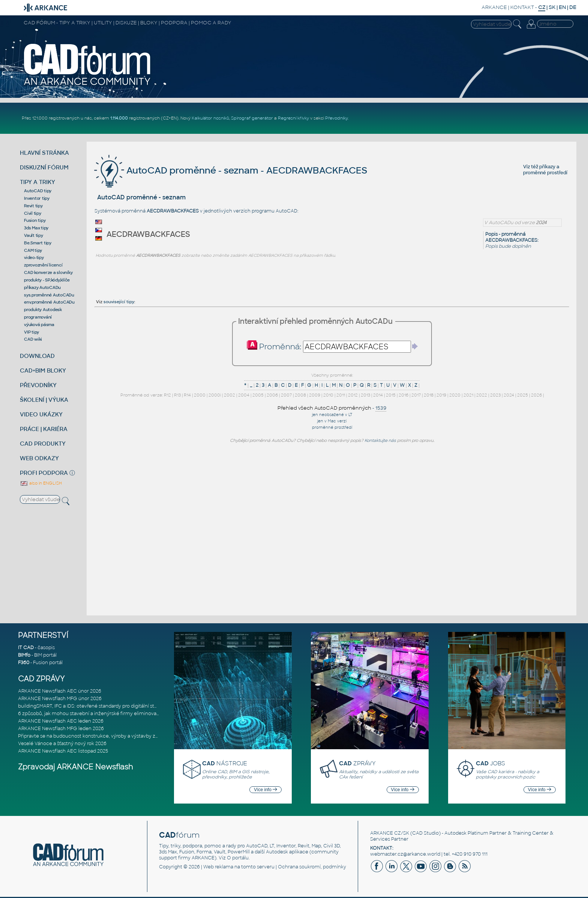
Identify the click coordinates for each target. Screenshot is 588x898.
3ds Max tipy (36, 228)
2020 (455, 395)
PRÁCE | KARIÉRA (44, 429)
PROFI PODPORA (44, 473)
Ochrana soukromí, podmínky (312, 867)
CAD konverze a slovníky (48, 272)
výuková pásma (39, 325)
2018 (429, 395)
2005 (258, 395)
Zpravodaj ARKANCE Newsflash (76, 767)
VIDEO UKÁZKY (41, 414)
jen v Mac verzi (332, 421)
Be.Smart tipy (38, 243)
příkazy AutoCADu (42, 287)
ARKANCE (494, 7)
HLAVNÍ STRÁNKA (44, 153)
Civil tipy (33, 213)
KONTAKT (522, 7)
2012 (353, 395)
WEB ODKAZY (39, 458)
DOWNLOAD (37, 356)
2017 (416, 395)
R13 (177, 395)
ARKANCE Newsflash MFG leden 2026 (61, 729)
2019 (441, 395)
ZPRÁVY (357, 763)
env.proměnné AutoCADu (49, 302)
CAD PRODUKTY (43, 444)
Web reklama (218, 867)
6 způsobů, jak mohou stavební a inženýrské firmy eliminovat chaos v (97, 714)
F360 (24, 663)
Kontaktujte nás (380, 440)
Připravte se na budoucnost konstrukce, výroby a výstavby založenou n (99, 736)
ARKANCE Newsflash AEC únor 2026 (60, 691)
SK (552, 7)
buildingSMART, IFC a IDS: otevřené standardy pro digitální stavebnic (95, 706)
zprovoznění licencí (43, 265)
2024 (509, 395)
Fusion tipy (35, 220)
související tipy (119, 302)
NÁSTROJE (225, 763)
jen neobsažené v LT (332, 415)
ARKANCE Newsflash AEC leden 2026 (61, 721)
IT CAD (26, 648)
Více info (265, 790)
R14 (187, 395)
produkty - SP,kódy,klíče (47, 280)
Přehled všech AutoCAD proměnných (324, 408)
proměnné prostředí (545, 173)
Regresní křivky (293, 118)
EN (562, 7)
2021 (468, 395)
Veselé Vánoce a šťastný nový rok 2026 (62, 744)
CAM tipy (33, 250)
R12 (167, 395)
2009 (315, 395)
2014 (378, 395)
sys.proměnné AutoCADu (49, 295)
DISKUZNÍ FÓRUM (44, 167)
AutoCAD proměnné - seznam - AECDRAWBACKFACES (231, 170)
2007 (286, 395)
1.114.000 (119, 118)
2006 (272, 395)
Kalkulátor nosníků (210, 118)
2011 (341, 395)
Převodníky (336, 118)
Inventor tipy (37, 198)
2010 (328, 395)
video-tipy (34, 257)
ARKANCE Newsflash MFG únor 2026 (60, 699)
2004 (244, 395)
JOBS (490, 763)
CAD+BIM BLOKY (43, 370)
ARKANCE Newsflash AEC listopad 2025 (63, 751)
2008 (300, 395)
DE (573, 7)
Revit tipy (33, 206)
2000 (200, 395)
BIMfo (24, 655)
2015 (391, 395)
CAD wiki (33, 339)
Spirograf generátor (252, 118)
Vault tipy (34, 235)
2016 (403, 395)
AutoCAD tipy (38, 191)
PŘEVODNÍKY (38, 385)
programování (38, 317)
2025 (523, 395)
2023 (495, 395)
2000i (215, 395)
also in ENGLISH (41, 483)
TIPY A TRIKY (37, 182)
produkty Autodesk (43, 310)
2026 (536, 395)
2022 (482, 395)
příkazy (547, 167)
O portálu (238, 858)
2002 (229, 395)
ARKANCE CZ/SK (390, 833)
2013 (365, 395)
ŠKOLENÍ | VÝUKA (44, 400)
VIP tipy (31, 332)
